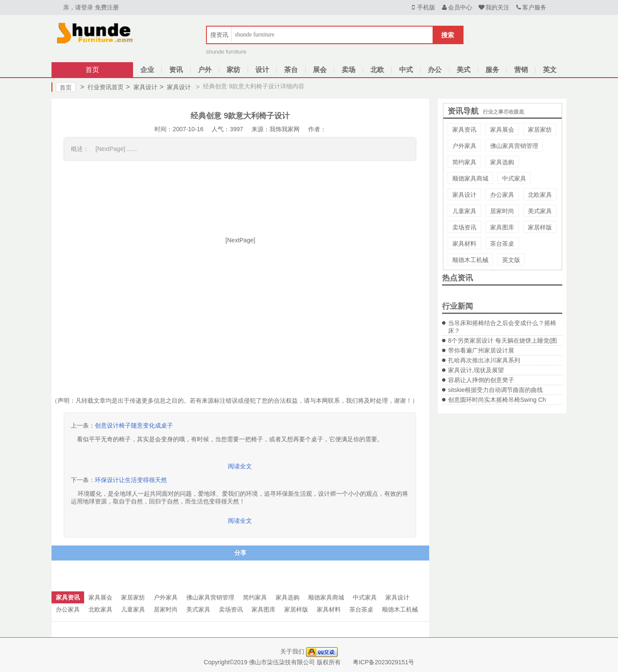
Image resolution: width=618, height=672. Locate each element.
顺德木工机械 (470, 260)
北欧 (377, 70)
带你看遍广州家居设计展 (481, 350)
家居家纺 (540, 130)
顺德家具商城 (470, 178)
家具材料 (464, 244)
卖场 (348, 70)
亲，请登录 (78, 7)
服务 (492, 70)
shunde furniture (226, 52)
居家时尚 (502, 211)
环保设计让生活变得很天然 (131, 480)
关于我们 (292, 651)
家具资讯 (464, 130)
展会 (320, 70)
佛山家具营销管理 (514, 146)
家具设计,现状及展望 (476, 370)
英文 (550, 70)
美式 (463, 70)
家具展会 (502, 130)
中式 (406, 70)
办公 (435, 70)
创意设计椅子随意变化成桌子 (134, 425)
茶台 (291, 70)
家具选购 (502, 162)
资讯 (176, 70)
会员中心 (457, 7)
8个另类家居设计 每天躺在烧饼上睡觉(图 (503, 341)
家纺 (233, 70)
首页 (92, 70)
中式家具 (514, 178)
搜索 (448, 35)
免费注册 (107, 7)
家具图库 (502, 227)
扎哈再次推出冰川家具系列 (484, 360)
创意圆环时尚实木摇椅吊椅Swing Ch (497, 400)
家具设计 (141, 87)
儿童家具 (464, 211)
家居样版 (540, 227)
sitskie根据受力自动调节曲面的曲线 (495, 390)
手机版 (422, 7)
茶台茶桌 (502, 244)
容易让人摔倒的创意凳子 (481, 380)
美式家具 (540, 211)
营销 (521, 70)
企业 (147, 70)
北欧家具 (540, 195)
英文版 (511, 260)
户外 (205, 70)
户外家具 (464, 146)
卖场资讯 (464, 227)
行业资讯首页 (102, 87)
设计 (262, 70)
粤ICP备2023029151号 (383, 662)
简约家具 (464, 162)
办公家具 (502, 195)
